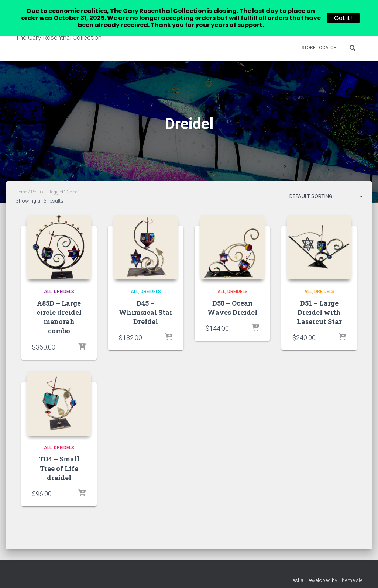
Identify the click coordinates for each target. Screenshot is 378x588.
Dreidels (64, 283)
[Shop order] (326, 189)
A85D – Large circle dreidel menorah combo (59, 309)
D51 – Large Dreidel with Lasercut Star (319, 304)
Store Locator (319, 48)
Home (21, 183)
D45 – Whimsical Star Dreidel (146, 304)
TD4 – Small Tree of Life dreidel (59, 460)
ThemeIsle (350, 572)
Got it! (343, 18)
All (48, 283)
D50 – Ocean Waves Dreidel (232, 299)
